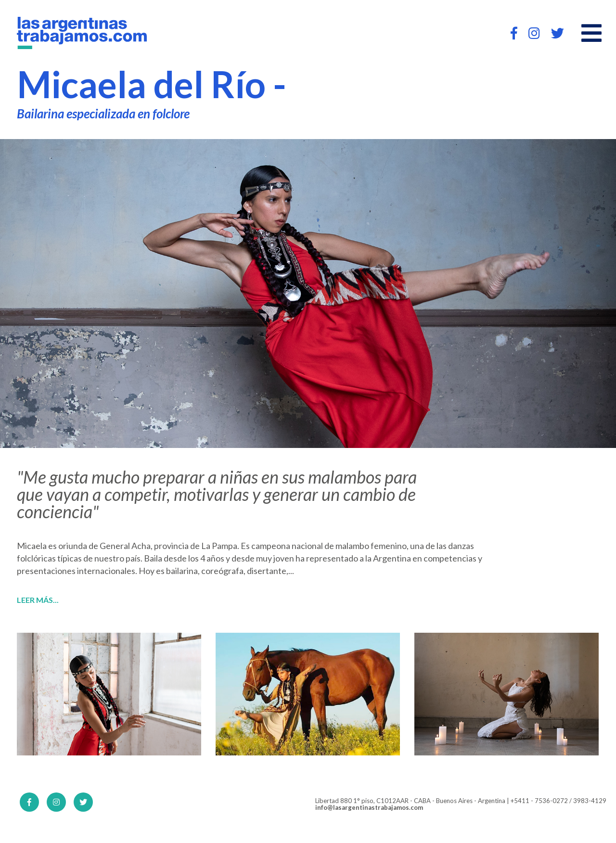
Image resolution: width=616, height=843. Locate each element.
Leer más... (38, 600)
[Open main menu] (591, 33)
